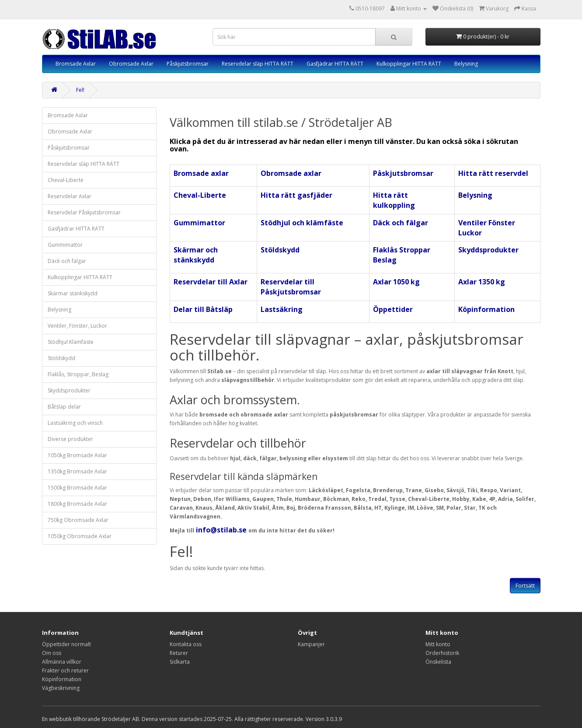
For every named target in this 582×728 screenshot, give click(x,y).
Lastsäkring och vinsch (75, 423)
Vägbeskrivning (61, 688)
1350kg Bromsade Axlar (77, 471)
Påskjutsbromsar (188, 64)
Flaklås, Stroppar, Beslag (78, 374)
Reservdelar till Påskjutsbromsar (291, 287)
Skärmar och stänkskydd (196, 255)
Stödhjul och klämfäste (302, 223)
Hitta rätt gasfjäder (296, 195)
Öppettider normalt (66, 644)
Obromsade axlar (291, 173)
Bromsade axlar (201, 173)
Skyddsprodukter (69, 390)
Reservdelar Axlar (70, 196)
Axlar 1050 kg (396, 282)
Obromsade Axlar (131, 64)
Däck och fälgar (67, 261)
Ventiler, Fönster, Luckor (77, 326)
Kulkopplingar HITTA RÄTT (409, 64)
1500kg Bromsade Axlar (77, 488)
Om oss (52, 653)
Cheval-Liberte (66, 180)
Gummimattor (65, 245)
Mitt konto (438, 644)
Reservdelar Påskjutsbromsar (84, 212)
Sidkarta (180, 662)
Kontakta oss (186, 644)
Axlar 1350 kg (482, 282)
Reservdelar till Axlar (211, 282)
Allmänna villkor (62, 662)
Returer (179, 653)
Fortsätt (525, 586)
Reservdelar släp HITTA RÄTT (258, 64)
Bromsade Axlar (76, 64)
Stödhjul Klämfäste (71, 342)
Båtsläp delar (64, 407)
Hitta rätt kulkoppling (394, 200)
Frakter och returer (65, 670)
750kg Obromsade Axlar (78, 520)
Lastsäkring (282, 309)
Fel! (80, 90)
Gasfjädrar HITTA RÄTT (335, 64)
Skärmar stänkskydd (73, 293)
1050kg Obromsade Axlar (80, 536)
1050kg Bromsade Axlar (77, 455)
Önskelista (438, 662)
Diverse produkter (70, 439)
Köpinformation (486, 309)
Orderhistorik (442, 653)
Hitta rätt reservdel (493, 173)
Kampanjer (311, 644)
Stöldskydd (61, 358)
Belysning (466, 64)
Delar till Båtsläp (203, 309)
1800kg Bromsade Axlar (77, 504)
